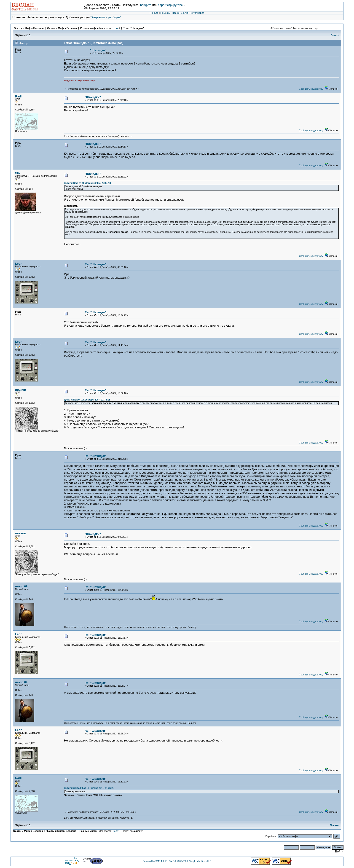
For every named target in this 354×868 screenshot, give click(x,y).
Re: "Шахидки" (95, 264)
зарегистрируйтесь (171, 5)
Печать (335, 35)
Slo (17, 173)
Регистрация (197, 13)
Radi (18, 96)
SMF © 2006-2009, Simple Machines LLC (190, 861)
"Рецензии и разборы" (106, 17)
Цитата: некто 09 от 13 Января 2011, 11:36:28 (89, 788)
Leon (116, 28)
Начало (154, 13)
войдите (146, 5)
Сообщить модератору (311, 89)
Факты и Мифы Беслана (29, 28)
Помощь (165, 13)
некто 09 (21, 586)
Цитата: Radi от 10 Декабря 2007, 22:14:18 (87, 183)
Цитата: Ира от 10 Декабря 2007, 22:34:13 (87, 400)
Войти (184, 13)
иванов (20, 390)
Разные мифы (89, 28)
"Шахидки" (137, 28)
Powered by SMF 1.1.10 (155, 861)
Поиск (175, 13)
